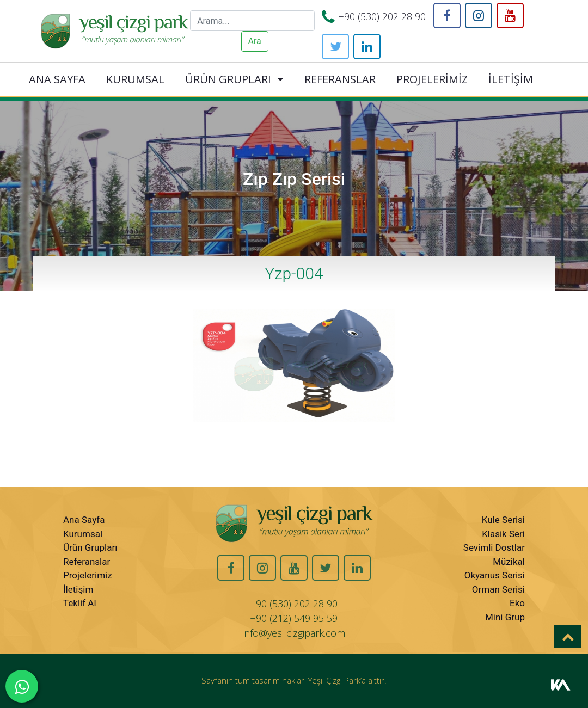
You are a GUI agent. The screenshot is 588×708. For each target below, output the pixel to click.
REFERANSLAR (340, 79)
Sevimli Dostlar (494, 547)
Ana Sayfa (84, 520)
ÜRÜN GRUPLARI (228, 79)
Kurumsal (83, 534)
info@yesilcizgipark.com (294, 633)
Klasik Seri (503, 534)
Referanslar (87, 562)
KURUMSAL (135, 79)
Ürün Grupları (90, 547)
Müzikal (509, 562)
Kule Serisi (503, 520)
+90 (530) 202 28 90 (382, 16)
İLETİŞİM (511, 79)
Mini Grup (505, 617)
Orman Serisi (498, 589)
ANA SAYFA (57, 79)
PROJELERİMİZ (432, 79)
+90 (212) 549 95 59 (294, 618)
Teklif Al (80, 603)
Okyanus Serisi (495, 575)
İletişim (78, 589)
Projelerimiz (88, 575)
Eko (517, 603)
